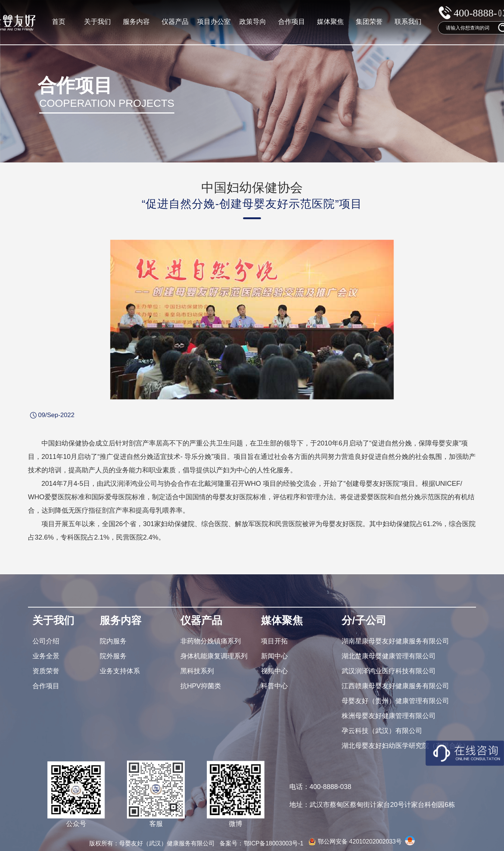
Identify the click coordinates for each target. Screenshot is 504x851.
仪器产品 (175, 22)
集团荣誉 (369, 22)
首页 (59, 22)
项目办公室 (214, 22)
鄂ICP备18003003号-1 (275, 843)
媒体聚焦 (330, 22)
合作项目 (292, 22)
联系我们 (408, 22)
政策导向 (253, 22)
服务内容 (136, 22)
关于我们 (97, 22)
